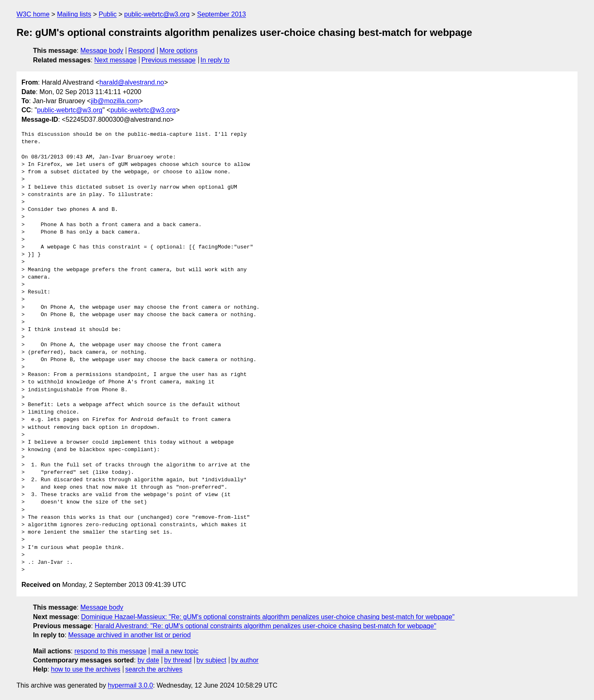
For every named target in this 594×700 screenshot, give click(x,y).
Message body (102, 51)
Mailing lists (74, 14)
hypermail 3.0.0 (130, 685)
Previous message (169, 60)
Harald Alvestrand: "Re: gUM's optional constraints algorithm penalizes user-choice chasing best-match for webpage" (265, 626)
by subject (211, 660)
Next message (115, 60)
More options (179, 51)
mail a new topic (175, 651)
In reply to (215, 60)
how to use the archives (86, 669)
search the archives (154, 669)
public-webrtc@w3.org (157, 14)
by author (245, 660)
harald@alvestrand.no (132, 82)
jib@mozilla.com (115, 101)
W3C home (33, 14)
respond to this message (110, 651)
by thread (178, 660)
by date (148, 660)
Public (108, 14)
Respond (141, 51)
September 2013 (222, 14)
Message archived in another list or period (129, 635)
